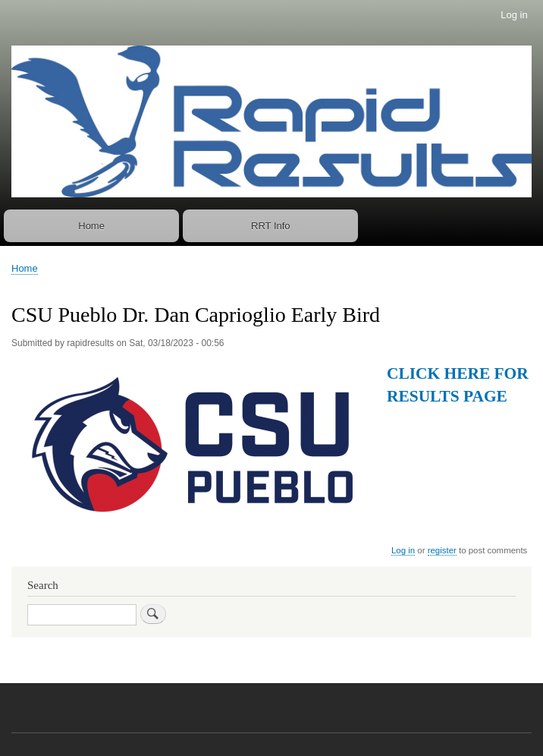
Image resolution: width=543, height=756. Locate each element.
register (442, 550)
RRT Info (271, 226)
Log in (514, 15)
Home (91, 226)
